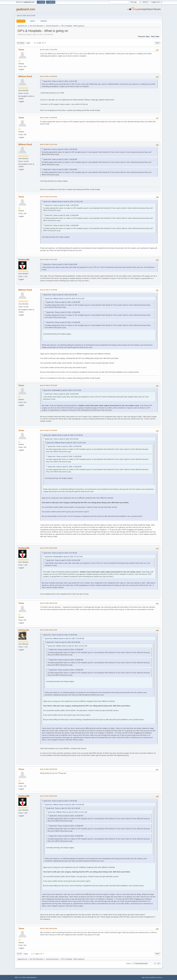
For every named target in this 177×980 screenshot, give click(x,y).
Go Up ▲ (159, 977)
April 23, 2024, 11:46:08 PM (48, 76)
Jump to (129, 964)
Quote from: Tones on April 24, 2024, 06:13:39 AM (60, 295)
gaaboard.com (26, 9)
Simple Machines (31, 977)
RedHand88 (24, 260)
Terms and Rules (151, 977)
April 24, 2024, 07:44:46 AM (48, 430)
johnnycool (24, 630)
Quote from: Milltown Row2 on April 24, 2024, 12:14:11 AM (63, 202)
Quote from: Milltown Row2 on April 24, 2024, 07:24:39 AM (63, 435)
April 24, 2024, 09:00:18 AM (48, 630)
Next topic (155, 36)
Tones (21, 50)
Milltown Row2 (25, 76)
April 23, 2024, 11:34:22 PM (48, 50)
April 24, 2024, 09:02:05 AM (48, 769)
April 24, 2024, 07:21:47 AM (48, 260)
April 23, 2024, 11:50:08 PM (48, 118)
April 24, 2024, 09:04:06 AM (48, 796)
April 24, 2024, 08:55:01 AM (48, 603)
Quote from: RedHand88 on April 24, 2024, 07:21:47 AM (62, 390)
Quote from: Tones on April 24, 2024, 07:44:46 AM (60, 635)
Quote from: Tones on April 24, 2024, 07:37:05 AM (60, 553)
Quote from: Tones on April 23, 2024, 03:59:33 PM (60, 264)
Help (143, 977)
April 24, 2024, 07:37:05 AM (48, 385)
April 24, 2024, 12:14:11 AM (48, 144)
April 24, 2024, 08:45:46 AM (48, 548)
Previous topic (144, 36)
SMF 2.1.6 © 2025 (20, 977)
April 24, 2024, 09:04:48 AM (48, 928)
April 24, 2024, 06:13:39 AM (48, 197)
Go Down (21, 43)
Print (157, 43)
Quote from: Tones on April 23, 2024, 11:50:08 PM (60, 149)
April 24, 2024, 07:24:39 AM (48, 290)
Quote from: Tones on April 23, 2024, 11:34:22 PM (60, 81)
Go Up (19, 954)
